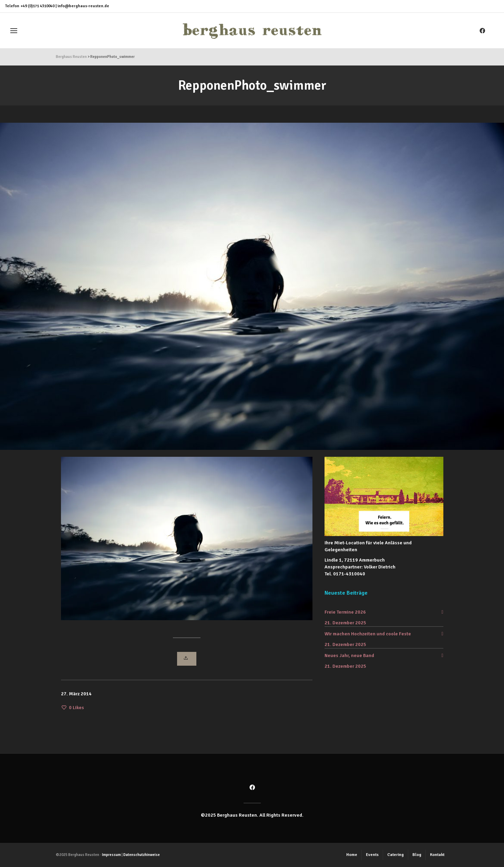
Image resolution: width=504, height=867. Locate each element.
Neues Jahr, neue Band (349, 656)
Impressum (111, 855)
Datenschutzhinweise (142, 855)
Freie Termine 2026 (345, 612)
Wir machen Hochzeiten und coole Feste (368, 634)
